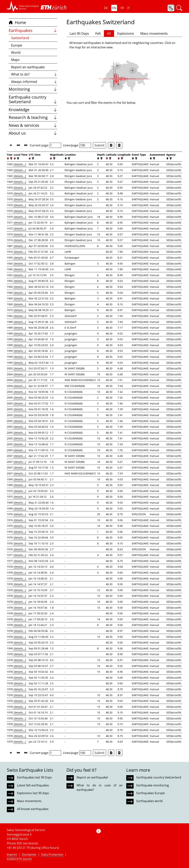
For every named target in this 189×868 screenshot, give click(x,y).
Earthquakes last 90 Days (34, 777)
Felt (98, 33)
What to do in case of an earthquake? (99, 788)
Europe (17, 45)
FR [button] (122, 8)
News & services (33, 125)
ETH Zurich (24, 859)
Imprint (12, 855)
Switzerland (20, 38)
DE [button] (106, 8)
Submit (99, 145)
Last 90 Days (79, 33)
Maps (15, 60)
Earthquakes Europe (151, 793)
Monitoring (33, 89)
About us (33, 133)
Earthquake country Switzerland (33, 99)
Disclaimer (29, 855)
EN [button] (114, 8)
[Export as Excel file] (111, 145)
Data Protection (52, 855)
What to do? (34, 74)
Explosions (126, 33)
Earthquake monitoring (153, 785)
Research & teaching (33, 117)
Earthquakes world (150, 801)
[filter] (11, 158)
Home (17, 22)
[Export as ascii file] (119, 145)
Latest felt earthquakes (33, 785)
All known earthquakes (33, 809)
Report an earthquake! (92, 777)
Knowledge (33, 110)
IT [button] (129, 8)
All (109, 33)
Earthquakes (33, 30)
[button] (23, 6)
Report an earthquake (28, 67)
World (16, 52)
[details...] (20, 164)
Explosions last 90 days (33, 793)
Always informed (34, 82)
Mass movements (154, 33)
